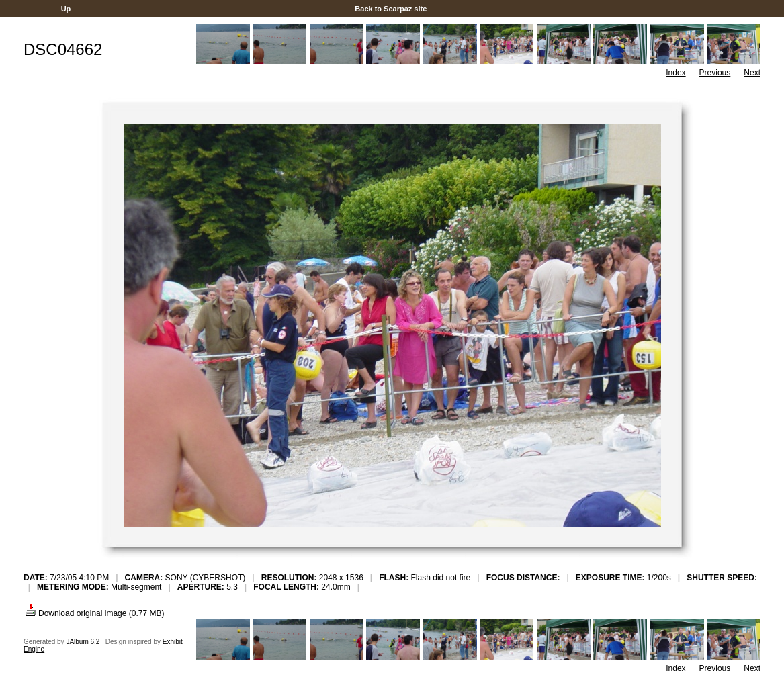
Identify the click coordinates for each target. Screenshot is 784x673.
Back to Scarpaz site (391, 9)
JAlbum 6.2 (83, 642)
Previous (715, 73)
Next (752, 73)
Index (676, 73)
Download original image (75, 613)
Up (66, 9)
